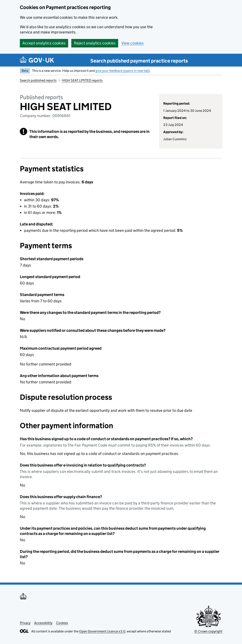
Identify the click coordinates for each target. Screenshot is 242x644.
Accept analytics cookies (44, 43)
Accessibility (43, 623)
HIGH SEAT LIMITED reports (82, 80)
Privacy (25, 623)
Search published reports (38, 80)
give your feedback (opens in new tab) (122, 71)
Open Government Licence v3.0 (102, 631)
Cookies (62, 623)
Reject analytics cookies (95, 43)
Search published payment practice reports (139, 61)
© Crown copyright (208, 631)
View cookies (132, 43)
